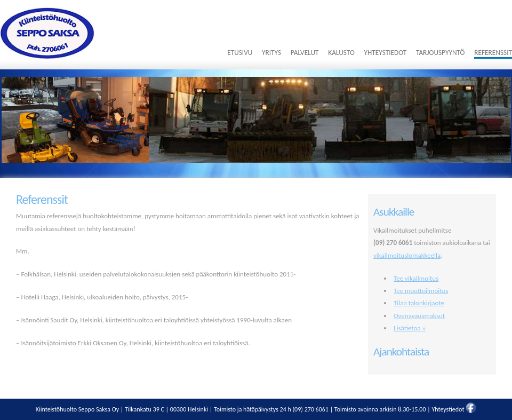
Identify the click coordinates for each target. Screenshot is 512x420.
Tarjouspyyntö (441, 53)
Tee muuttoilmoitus (421, 291)
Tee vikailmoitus (416, 278)
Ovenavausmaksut (419, 316)
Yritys (271, 53)
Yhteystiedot (385, 53)
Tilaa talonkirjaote (419, 303)
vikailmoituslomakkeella (407, 255)
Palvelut (305, 53)
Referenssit (493, 53)
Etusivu (240, 53)
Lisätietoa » (410, 328)
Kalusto (341, 53)
